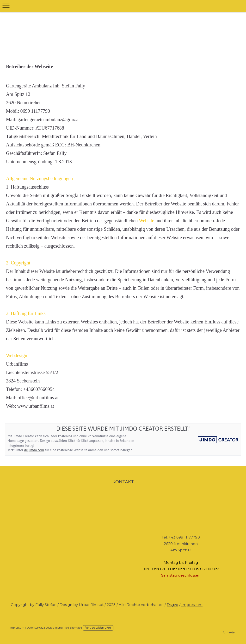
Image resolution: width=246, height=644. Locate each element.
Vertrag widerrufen (98, 628)
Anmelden (230, 632)
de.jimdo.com (34, 450)
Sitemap (75, 628)
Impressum (192, 605)
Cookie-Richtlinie (57, 628)
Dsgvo (172, 605)
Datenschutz (35, 628)
